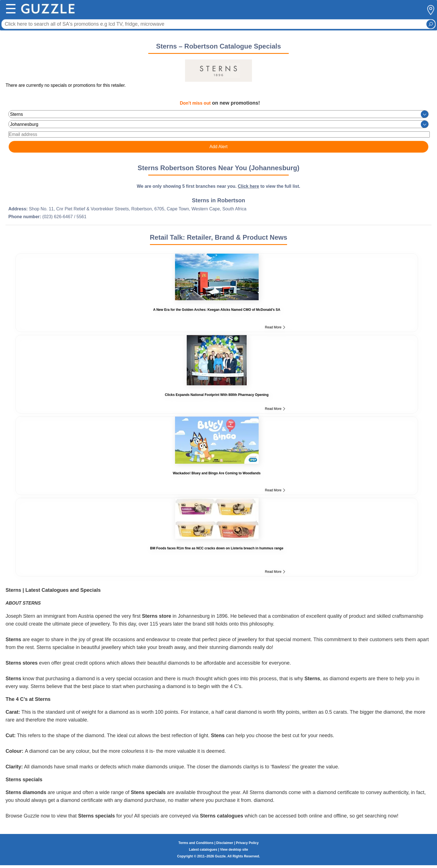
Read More (275, 327)
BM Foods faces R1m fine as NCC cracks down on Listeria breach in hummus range (217, 548)
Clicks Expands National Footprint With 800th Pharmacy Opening (217, 395)
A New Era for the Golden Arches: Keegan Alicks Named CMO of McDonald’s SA (217, 310)
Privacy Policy (247, 843)
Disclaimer (225, 843)
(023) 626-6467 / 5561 (64, 217)
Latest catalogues (203, 850)
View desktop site (234, 850)
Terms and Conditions (196, 843)
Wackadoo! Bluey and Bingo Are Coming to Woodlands (217, 473)
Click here (248, 186)
